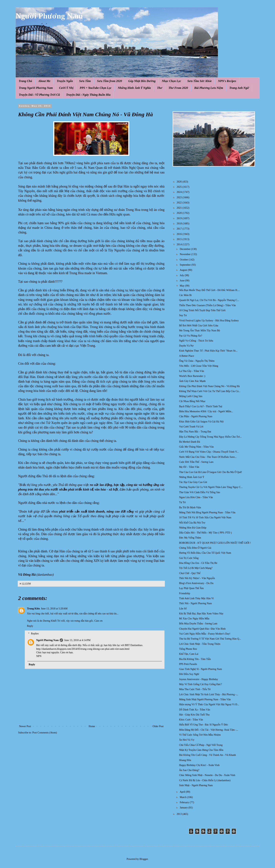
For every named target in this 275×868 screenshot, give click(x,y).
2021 (180, 208)
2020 (180, 213)
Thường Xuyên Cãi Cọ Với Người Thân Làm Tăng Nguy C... (211, 487)
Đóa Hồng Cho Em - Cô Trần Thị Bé (198, 563)
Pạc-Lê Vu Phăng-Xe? (191, 336)
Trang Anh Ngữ (239, 88)
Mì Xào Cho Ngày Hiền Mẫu (194, 619)
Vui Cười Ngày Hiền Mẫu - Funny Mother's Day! (205, 634)
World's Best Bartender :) (192, 376)
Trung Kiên (33, 609)
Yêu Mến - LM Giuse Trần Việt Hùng (199, 366)
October (184, 260)
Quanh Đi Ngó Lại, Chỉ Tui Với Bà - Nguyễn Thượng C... (209, 300)
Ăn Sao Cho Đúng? (189, 770)
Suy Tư (183, 315)
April (183, 792)
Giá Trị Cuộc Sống (189, 558)
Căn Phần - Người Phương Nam (196, 416)
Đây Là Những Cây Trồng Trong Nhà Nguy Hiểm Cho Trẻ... (210, 437)
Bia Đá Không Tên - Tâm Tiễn (195, 659)
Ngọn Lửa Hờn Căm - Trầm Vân (196, 497)
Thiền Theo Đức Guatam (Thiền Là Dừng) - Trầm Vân (207, 305)
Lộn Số (183, 609)
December (185, 249)
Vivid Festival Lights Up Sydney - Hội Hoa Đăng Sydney (209, 321)
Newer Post (25, 726)
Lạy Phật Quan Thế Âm (191, 588)
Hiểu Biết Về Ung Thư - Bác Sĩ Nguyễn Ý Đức (204, 725)
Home (92, 726)
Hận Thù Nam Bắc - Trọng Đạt (195, 432)
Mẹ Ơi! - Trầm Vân (189, 467)
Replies (35, 634)
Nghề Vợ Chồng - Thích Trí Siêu (196, 341)
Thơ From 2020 (178, 88)
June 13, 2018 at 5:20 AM (54, 609)
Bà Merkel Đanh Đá (190, 442)
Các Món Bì (185, 295)
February (185, 802)
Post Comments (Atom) (45, 733)
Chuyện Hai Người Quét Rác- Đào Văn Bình (202, 629)
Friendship (185, 593)
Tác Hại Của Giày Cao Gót (193, 482)
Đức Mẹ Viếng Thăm (190, 538)
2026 (180, 182)
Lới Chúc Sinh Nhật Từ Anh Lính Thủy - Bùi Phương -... (209, 694)
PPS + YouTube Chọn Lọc (96, 88)
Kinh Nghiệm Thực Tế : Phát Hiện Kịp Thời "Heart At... (208, 351)
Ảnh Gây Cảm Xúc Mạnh (192, 381)
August (184, 270)
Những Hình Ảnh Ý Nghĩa (134, 88)
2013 (180, 814)
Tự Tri (182, 502)
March (183, 797)
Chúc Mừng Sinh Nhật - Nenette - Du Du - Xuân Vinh (207, 775)
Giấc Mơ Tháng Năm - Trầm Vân (196, 447)
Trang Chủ (25, 81)
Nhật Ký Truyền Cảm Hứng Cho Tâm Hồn (201, 750)
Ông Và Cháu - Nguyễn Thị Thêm (197, 361)
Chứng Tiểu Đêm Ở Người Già (195, 548)
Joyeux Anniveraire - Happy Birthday (199, 679)
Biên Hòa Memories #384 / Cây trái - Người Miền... (206, 411)
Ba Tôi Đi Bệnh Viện (190, 507)
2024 (180, 192)
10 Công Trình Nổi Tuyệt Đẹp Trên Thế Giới (202, 310)
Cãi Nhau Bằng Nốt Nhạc (192, 401)
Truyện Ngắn (65, 81)
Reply (30, 626)
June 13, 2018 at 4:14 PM (77, 640)
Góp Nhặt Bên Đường (142, 81)
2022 (180, 203)
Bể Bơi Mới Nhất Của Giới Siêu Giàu (199, 326)
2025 (180, 187)
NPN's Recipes (227, 81)
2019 (180, 218)
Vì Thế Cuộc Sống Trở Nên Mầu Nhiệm (200, 735)
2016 (180, 234)
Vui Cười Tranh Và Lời (191, 427)
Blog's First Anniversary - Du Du (196, 583)
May (182, 286)
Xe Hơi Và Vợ (187, 740)
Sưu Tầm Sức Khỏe (200, 81)
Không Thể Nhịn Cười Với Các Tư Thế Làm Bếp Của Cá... (210, 391)
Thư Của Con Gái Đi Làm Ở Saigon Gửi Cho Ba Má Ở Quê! (211, 472)
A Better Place (187, 356)
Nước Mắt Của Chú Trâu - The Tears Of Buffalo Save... (208, 457)
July (182, 275)
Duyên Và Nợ (186, 346)
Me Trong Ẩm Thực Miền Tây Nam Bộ (200, 331)
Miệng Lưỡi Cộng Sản (191, 396)
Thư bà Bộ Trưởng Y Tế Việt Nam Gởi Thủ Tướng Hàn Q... (210, 639)
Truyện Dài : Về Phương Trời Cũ (39, 95)
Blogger (144, 859)
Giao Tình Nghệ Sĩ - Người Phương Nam (201, 669)
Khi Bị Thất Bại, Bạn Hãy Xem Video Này (201, 614)
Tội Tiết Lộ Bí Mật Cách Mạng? (196, 568)
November (185, 254)
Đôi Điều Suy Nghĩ (189, 674)
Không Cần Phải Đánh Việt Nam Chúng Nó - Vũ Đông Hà (209, 386)
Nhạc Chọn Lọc (172, 81)
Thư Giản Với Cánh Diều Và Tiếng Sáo (200, 492)
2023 (180, 197)
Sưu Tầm (85, 81)
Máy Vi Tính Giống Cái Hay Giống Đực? (201, 684)
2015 (180, 239)
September (185, 265)
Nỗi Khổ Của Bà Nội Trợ (192, 523)
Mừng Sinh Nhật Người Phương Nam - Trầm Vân (205, 699)
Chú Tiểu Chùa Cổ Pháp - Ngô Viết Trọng (201, 745)
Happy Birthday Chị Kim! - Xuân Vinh (199, 765)
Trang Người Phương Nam (36, 88)
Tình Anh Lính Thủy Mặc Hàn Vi (196, 598)
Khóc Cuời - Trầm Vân (191, 720)
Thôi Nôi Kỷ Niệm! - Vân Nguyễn (197, 578)
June (182, 281)
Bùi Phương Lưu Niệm (209, 88)
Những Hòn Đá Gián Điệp (193, 528)
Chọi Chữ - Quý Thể (190, 573)
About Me (44, 81)
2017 (180, 229)
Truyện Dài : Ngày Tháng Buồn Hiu (88, 95)
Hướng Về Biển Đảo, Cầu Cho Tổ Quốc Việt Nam (205, 553)
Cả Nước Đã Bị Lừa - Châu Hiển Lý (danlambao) (205, 780)
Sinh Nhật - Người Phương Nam (196, 785)
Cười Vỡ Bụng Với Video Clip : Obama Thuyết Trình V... (209, 452)
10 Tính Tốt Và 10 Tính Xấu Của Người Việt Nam (205, 517)
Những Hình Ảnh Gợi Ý (192, 477)
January (184, 808)
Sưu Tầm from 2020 (110, 81)
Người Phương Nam (49, 16)
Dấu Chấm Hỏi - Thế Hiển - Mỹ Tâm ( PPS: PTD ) (205, 533)
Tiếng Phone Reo (188, 649)
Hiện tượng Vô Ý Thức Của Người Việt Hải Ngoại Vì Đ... (209, 704)
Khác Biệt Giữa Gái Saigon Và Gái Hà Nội (201, 422)
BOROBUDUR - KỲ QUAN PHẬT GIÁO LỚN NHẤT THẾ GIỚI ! (215, 543)
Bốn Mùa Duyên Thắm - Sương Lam (198, 624)
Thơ (160, 88)
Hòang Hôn (185, 760)
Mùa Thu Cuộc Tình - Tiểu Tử (195, 689)
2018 (180, 224)
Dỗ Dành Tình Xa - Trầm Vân (195, 710)
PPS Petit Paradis (188, 664)
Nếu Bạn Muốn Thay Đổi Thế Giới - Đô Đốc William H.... (209, 290)
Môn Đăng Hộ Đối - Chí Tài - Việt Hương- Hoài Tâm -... (209, 730)
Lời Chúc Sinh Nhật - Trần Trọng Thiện (200, 644)
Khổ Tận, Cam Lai (189, 654)
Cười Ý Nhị (66, 88)
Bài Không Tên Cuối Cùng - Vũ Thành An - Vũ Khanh (207, 755)
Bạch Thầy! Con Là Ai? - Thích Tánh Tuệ (201, 406)
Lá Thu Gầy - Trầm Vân (192, 371)
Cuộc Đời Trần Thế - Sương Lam (196, 462)
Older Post (158, 726)
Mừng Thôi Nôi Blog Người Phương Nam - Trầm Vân (207, 512)
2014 (180, 244)
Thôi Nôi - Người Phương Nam (195, 603)
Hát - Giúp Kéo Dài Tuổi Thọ (194, 715)
